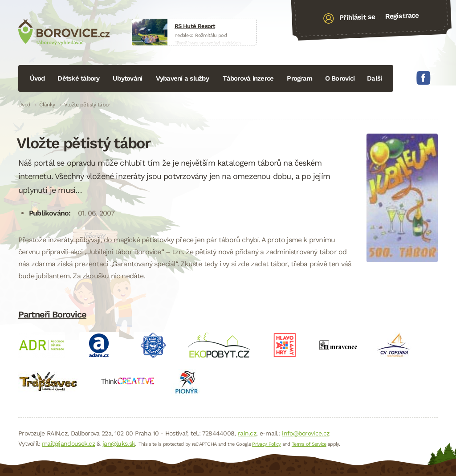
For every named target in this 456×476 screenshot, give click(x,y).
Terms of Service (309, 444)
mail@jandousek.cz (68, 443)
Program (299, 78)
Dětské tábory (78, 78)
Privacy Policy (266, 444)
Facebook (423, 78)
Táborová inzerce (248, 78)
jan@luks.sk (119, 443)
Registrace (402, 16)
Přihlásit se (357, 17)
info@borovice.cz (305, 433)
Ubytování (127, 78)
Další (374, 78)
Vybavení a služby (182, 78)
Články (47, 105)
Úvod (37, 78)
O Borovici (340, 78)
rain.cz (247, 433)
